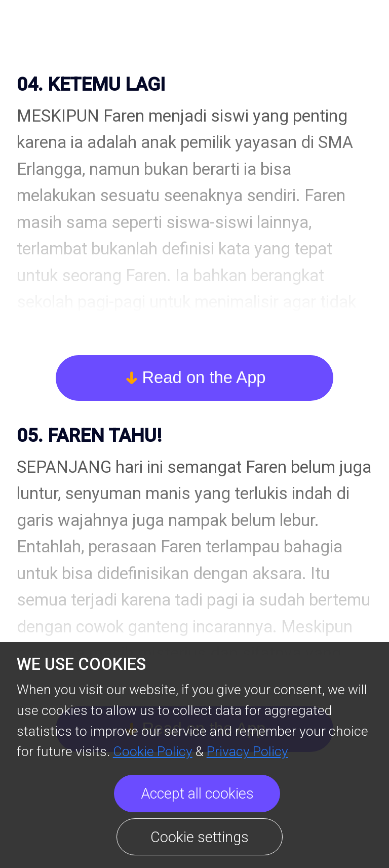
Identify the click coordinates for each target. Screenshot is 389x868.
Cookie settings (200, 837)
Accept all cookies (197, 794)
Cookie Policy (153, 751)
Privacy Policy (247, 751)
